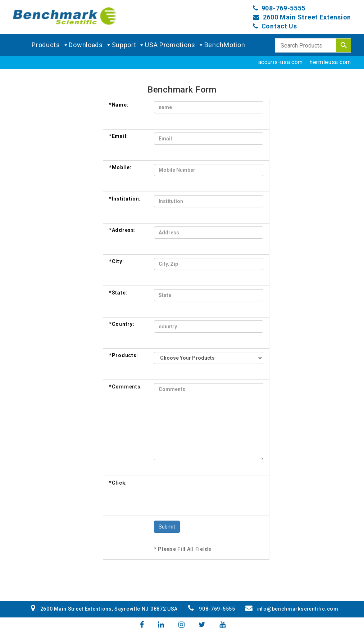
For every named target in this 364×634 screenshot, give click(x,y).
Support (129, 45)
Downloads (90, 45)
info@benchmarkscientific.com (292, 609)
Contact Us (279, 26)
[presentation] (209, 493)
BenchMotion (225, 45)
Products (50, 45)
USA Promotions (175, 45)
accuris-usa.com (281, 62)
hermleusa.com (330, 62)
